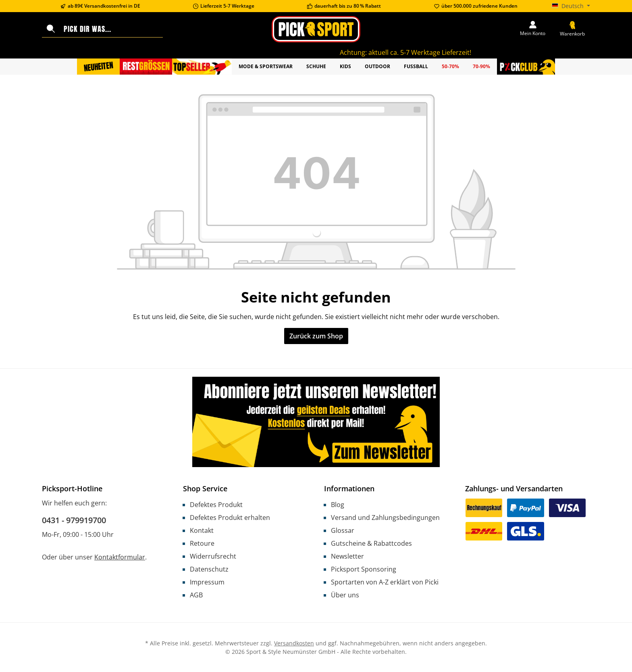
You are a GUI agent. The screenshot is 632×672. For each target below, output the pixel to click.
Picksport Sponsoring (364, 569)
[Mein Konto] (533, 29)
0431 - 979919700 (74, 520)
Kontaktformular (120, 557)
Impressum (207, 582)
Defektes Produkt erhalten (230, 518)
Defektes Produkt (216, 505)
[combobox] (111, 29)
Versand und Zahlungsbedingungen (385, 518)
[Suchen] (51, 29)
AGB (196, 595)
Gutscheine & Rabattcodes (371, 543)
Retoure (202, 543)
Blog (338, 505)
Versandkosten (294, 643)
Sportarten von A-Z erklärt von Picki (385, 582)
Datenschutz (209, 569)
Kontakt (202, 530)
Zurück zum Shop (316, 336)
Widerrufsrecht (213, 556)
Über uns (345, 595)
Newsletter (347, 556)
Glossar (343, 530)
